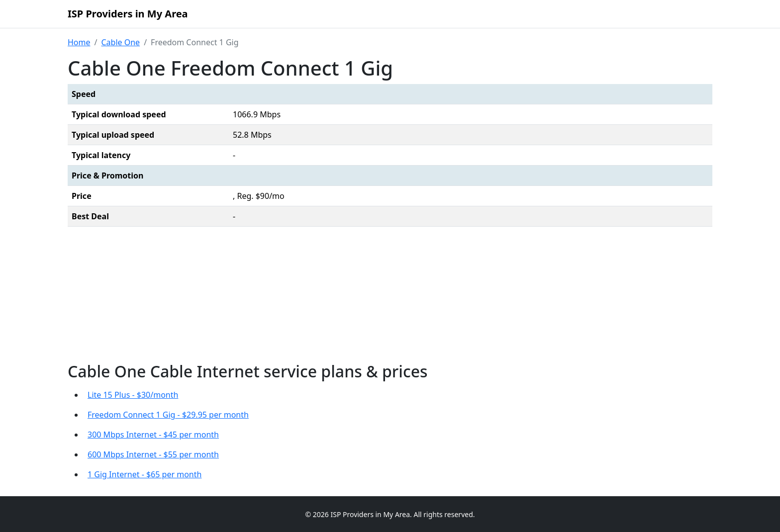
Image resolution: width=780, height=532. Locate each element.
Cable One (120, 42)
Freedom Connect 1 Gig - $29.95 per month (168, 415)
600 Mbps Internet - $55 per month (153, 454)
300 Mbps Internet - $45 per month (153, 435)
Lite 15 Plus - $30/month (133, 395)
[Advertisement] (390, 297)
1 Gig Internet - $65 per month (145, 474)
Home (79, 42)
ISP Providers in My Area (128, 14)
